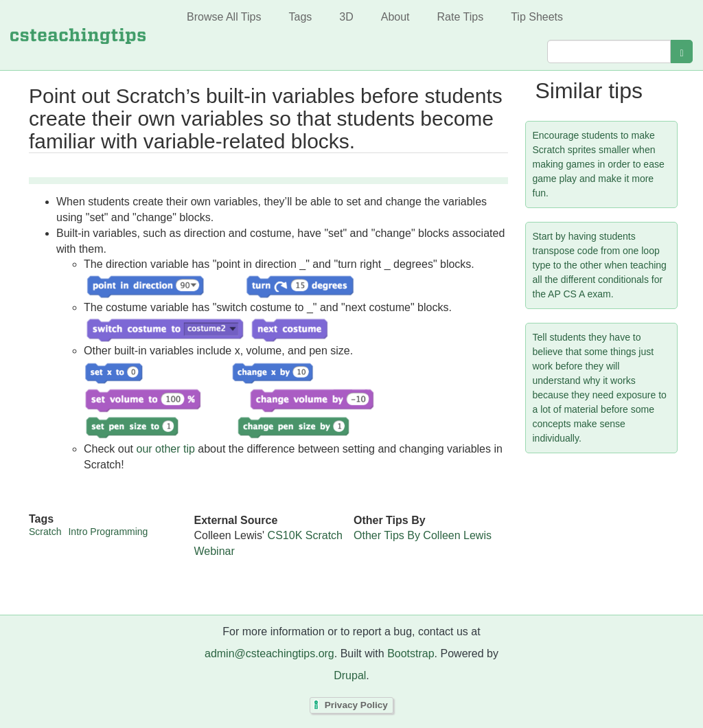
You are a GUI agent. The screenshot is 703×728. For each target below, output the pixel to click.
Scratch (45, 532)
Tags (300, 17)
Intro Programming (108, 532)
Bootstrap (411, 653)
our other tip (165, 449)
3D (346, 17)
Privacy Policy (356, 705)
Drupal (350, 675)
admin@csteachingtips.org (269, 653)
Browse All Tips (224, 17)
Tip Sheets (537, 17)
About (395, 17)
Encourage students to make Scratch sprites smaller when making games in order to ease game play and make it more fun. (599, 164)
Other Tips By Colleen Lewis (423, 535)
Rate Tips (461, 17)
